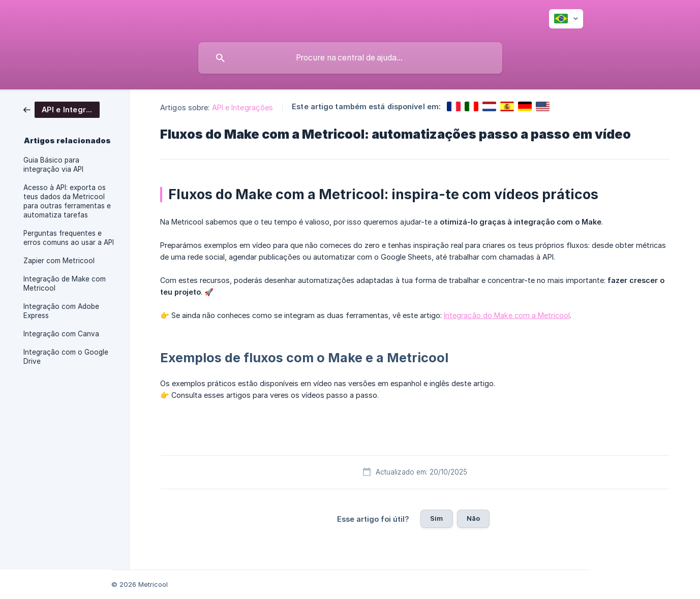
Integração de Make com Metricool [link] (65, 283)
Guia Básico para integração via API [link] (53, 165)
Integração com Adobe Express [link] (61, 311)
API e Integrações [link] (243, 107)
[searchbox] (350, 58)
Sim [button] (436, 518)
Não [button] (473, 518)
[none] (566, 19)
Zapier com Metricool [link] (59, 261)
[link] (62, 109)
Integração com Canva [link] (61, 334)
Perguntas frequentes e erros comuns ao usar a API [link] (69, 238)
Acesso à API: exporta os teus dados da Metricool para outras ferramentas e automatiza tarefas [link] (67, 201)
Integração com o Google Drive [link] (66, 357)
